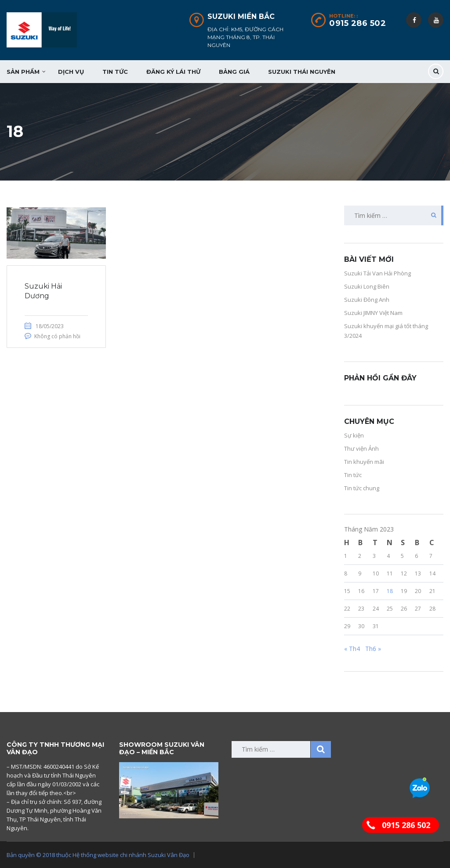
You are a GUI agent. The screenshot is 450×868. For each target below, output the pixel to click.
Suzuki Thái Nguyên (302, 72)
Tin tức (115, 72)
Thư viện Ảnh (361, 448)
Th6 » (373, 649)
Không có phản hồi (57, 336)
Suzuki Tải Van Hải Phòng (377, 273)
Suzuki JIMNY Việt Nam (373, 313)
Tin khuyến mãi (364, 462)
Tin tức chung (362, 488)
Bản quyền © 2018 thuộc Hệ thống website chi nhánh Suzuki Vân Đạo (98, 855)
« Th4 (352, 649)
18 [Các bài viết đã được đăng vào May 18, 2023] (390, 591)
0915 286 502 (357, 23)
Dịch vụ (71, 72)
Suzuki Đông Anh (367, 300)
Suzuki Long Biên (367, 286)
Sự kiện (354, 435)
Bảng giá (234, 72)
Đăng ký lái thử (173, 72)
